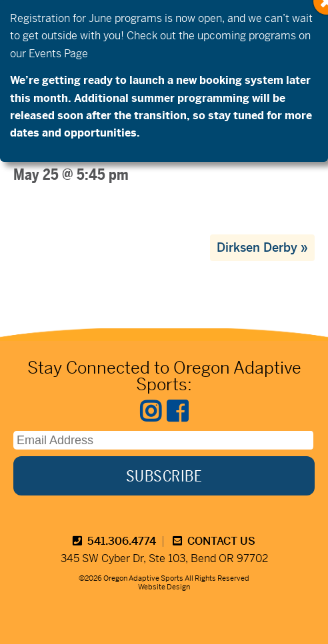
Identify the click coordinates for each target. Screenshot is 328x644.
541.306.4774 (114, 541)
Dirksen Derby (262, 247)
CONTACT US (214, 541)
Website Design (164, 587)
